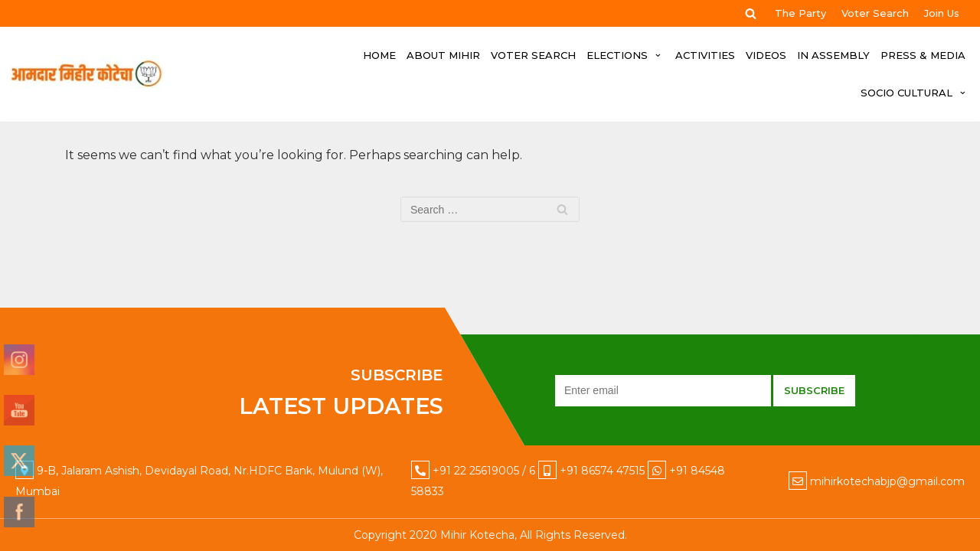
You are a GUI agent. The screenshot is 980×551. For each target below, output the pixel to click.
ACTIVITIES (705, 55)
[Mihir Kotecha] (87, 74)
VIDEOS (766, 55)
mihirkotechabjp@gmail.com (887, 481)
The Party (800, 13)
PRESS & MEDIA (923, 55)
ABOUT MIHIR (443, 55)
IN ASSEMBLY (833, 55)
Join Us (942, 13)
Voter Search (875, 13)
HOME (379, 55)
